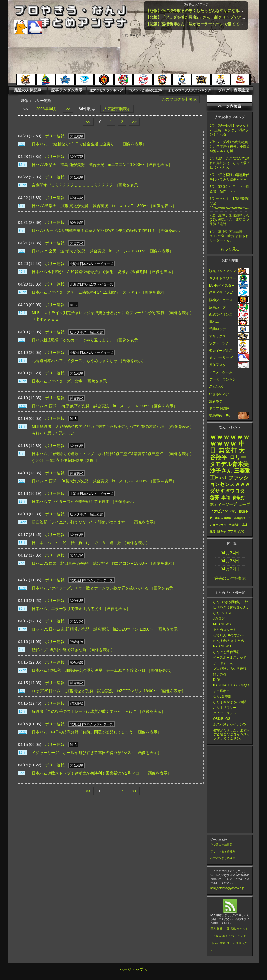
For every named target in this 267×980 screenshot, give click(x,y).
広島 (233, 929)
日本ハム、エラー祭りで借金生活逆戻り (67, 609)
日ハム (214, 943)
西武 (222, 943)
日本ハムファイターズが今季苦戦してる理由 (71, 502)
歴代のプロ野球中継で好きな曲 (59, 650)
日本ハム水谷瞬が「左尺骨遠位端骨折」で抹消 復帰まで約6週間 (89, 272)
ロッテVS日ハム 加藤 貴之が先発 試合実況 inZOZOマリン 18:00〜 (94, 691)
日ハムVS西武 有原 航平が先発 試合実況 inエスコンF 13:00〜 (90, 406)
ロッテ (231, 943)
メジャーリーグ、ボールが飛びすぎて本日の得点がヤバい (82, 753)
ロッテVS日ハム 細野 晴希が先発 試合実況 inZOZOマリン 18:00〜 (92, 629)
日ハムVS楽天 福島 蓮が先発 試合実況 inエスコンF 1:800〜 (88, 165)
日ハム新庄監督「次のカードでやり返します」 (73, 340)
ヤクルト (243, 929)
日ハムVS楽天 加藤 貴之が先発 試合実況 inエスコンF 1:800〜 (90, 206)
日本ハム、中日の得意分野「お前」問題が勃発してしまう (82, 732)
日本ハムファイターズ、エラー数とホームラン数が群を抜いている (90, 588)
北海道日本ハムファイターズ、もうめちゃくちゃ (75, 361)
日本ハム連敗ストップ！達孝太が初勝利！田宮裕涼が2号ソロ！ (87, 773)
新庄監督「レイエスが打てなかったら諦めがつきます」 (80, 522)
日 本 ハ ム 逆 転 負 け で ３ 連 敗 (76, 543)
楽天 (225, 936)
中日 (226, 929)
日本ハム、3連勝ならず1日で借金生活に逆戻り (75, 144)
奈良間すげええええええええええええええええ (73, 185)
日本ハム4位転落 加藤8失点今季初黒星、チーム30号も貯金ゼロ (89, 670)
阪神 (220, 929)
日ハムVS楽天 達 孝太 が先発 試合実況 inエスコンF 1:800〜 (88, 251)
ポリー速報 (55, 136)
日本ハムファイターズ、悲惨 (57, 381)
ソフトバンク (238, 936)
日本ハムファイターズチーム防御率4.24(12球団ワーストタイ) (86, 292)
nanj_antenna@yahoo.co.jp (227, 888)
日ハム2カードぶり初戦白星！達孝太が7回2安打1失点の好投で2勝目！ (94, 230)
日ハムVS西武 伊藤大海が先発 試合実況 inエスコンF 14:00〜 (90, 481)
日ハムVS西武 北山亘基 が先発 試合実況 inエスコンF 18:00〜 (90, 563)
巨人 (213, 929)
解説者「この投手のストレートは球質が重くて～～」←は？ (84, 711)
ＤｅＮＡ (216, 936)
